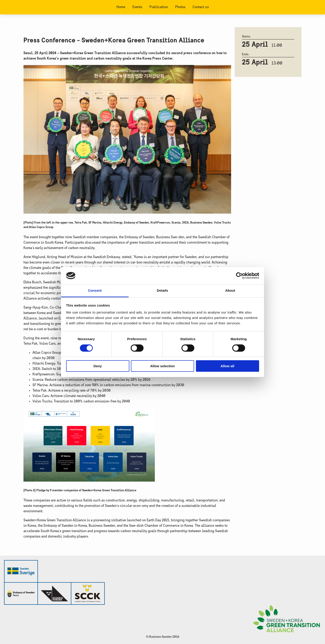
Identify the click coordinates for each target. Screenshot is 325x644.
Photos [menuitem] (180, 7)
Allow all (227, 366)
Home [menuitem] (121, 7)
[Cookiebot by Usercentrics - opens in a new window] (239, 276)
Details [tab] (162, 290)
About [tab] (230, 290)
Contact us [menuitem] (201, 7)
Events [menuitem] (137, 7)
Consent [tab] (95, 290)
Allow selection (162, 366)
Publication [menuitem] (159, 7)
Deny (98, 366)
